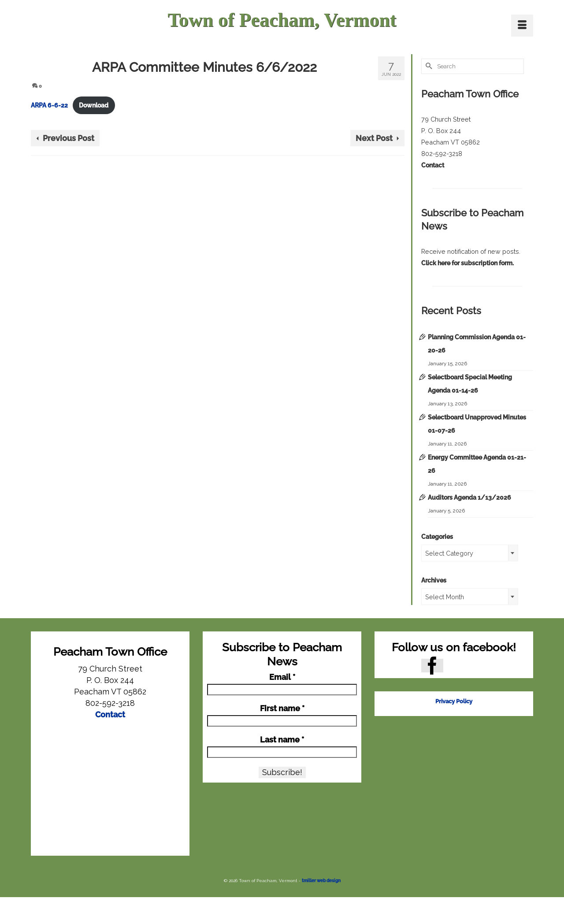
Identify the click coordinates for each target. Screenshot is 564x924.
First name (282, 709)
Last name (282, 740)
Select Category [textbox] (449, 553)
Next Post (374, 138)
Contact (433, 165)
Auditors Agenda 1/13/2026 (469, 497)
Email (282, 677)
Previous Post (69, 138)
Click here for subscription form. (468, 263)
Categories (437, 536)
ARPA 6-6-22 (49, 105)
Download (94, 105)
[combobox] (470, 553)
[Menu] (522, 26)
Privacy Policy (454, 701)
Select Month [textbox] (445, 597)
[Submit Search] (428, 66)
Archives (434, 580)
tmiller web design (321, 881)
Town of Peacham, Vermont (282, 20)
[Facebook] (432, 666)
